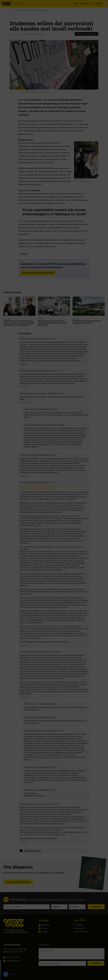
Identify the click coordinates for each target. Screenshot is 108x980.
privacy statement (26, 970)
